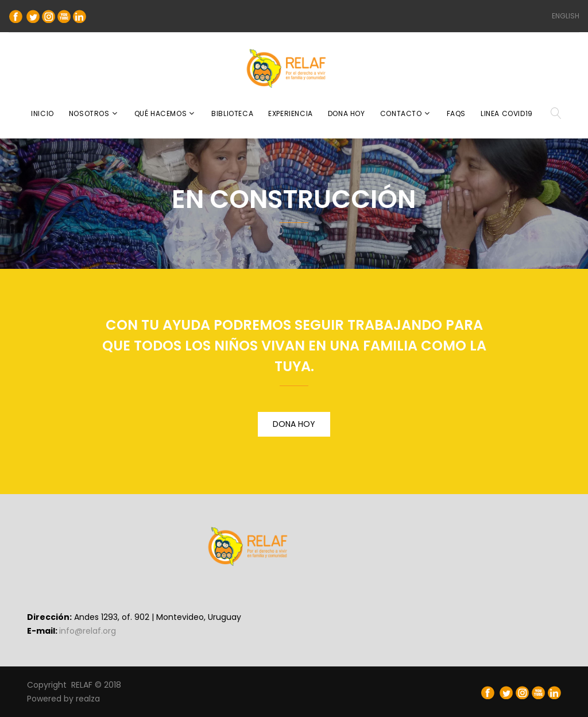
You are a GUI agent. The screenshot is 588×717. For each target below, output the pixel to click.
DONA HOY (347, 113)
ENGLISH (566, 16)
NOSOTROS (89, 113)
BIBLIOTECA (232, 113)
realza (88, 699)
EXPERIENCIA (291, 113)
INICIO (42, 113)
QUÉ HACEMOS (161, 113)
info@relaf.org (88, 631)
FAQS (456, 113)
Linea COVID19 (507, 113)
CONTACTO (401, 113)
